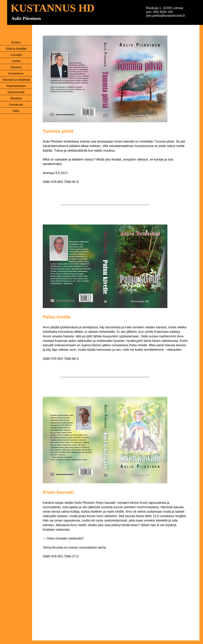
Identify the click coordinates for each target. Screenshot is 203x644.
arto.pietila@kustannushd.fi (165, 16)
